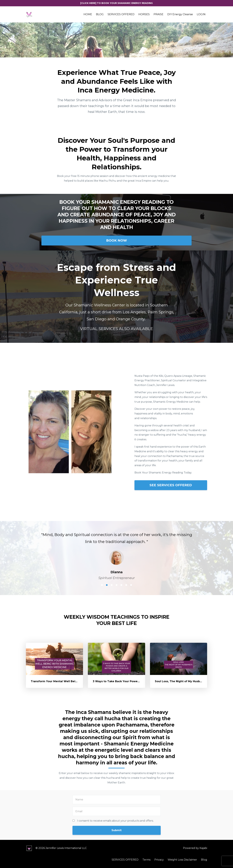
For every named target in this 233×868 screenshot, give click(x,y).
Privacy (159, 860)
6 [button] (126, 585)
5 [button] (121, 585)
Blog (204, 860)
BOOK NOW (116, 240)
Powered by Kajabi (195, 848)
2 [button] (107, 585)
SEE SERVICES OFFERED (171, 485)
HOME (88, 14)
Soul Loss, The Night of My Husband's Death (186, 681)
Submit (116, 830)
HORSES (144, 14)
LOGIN (201, 14)
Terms (146, 860)
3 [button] (112, 585)
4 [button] (116, 585)
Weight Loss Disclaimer (182, 860)
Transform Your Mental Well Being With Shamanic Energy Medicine (78, 681)
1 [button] (102, 585)
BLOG (100, 14)
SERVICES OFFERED (121, 14)
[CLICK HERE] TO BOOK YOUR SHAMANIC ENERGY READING (116, 3)
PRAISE (158, 14)
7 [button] (131, 585)
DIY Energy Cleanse (180, 14)
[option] (116, 553)
